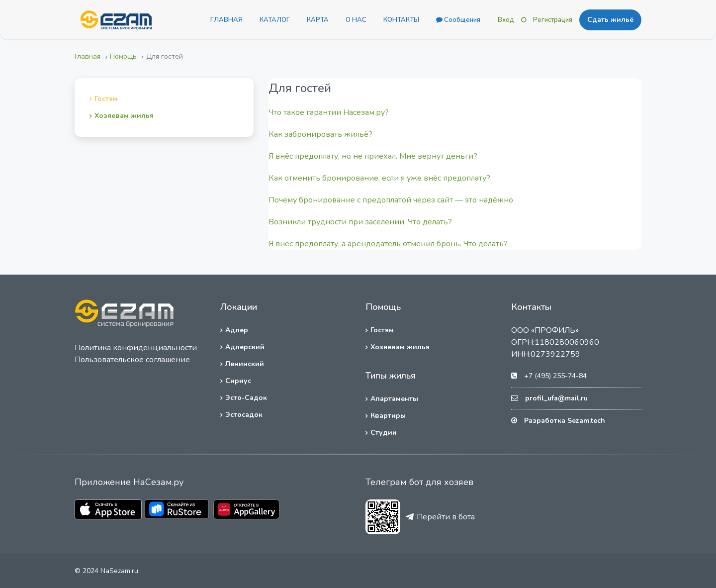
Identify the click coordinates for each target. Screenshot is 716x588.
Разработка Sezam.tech (565, 421)
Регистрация (553, 20)
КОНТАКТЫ (401, 20)
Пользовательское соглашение (132, 360)
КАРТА (318, 20)
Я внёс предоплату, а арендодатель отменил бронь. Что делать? (388, 244)
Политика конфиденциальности (136, 348)
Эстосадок (244, 415)
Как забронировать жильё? (320, 134)
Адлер (237, 330)
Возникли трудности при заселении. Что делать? (360, 222)
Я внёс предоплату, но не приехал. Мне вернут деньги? (373, 156)
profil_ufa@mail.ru (556, 398)
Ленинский (245, 364)
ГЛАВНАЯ (226, 20)
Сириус (238, 381)
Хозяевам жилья (124, 116)
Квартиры (388, 416)
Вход (506, 20)
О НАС (356, 20)
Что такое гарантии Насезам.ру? (329, 112)
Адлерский (245, 347)
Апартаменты (394, 399)
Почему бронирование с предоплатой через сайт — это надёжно (391, 200)
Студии (384, 433)
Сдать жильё (610, 20)
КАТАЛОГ (275, 20)
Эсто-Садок (246, 398)
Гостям (106, 99)
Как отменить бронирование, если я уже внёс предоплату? (379, 178)
